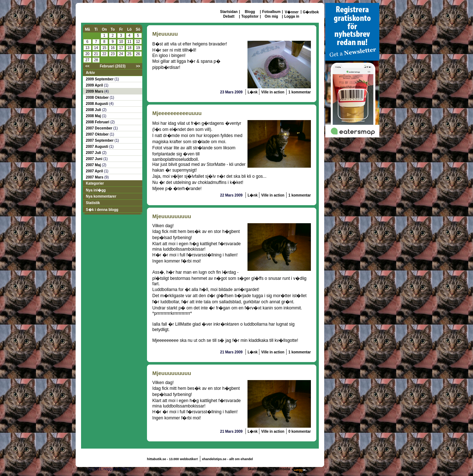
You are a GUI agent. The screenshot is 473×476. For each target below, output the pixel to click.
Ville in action (273, 92)
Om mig (271, 16)
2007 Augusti (97, 147)
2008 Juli (94, 110)
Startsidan (229, 12)
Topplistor (250, 16)
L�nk (253, 92)
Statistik (93, 203)
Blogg (250, 12)
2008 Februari (98, 122)
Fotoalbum (271, 12)
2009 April (95, 85)
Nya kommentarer (101, 196)
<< (88, 66)
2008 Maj (94, 116)
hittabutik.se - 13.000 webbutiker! (173, 459)
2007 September (100, 140)
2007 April (95, 171)
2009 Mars (95, 91)
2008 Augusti (97, 104)
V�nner (292, 12)
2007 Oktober (98, 134)
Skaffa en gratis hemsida (269, 469)
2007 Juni (94, 159)
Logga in (292, 16)
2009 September (100, 79)
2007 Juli (94, 153)
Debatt (229, 16)
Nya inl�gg (96, 190)
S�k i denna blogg (102, 210)
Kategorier (95, 183)
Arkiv (90, 73)
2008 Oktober (98, 98)
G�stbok (311, 12)
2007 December (99, 128)
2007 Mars (95, 177)
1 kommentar (300, 92)
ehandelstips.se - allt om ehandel (227, 459)
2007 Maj (94, 165)
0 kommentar (300, 431)
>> (138, 66)
